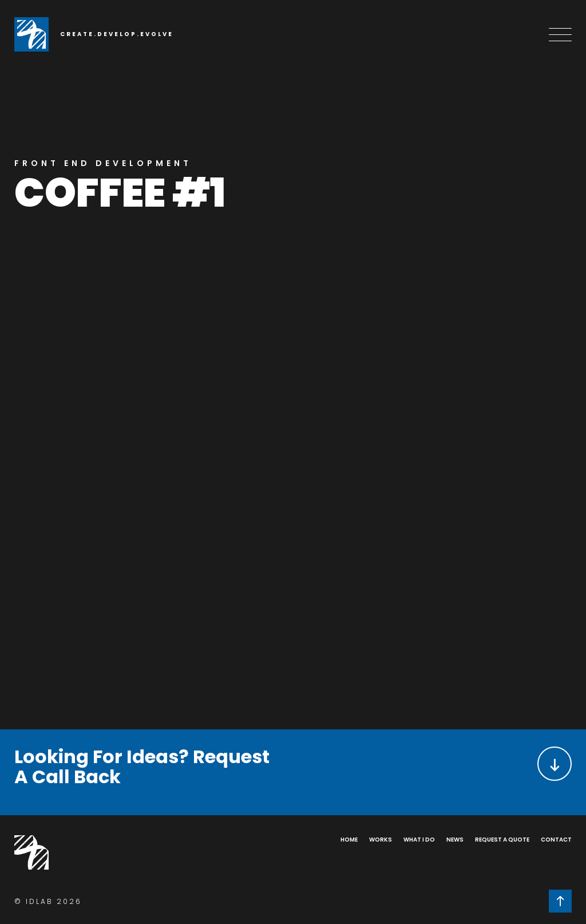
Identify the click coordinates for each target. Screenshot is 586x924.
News (455, 840)
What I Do (419, 840)
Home (349, 840)
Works (381, 840)
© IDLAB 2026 (48, 901)
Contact (556, 840)
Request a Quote (502, 840)
